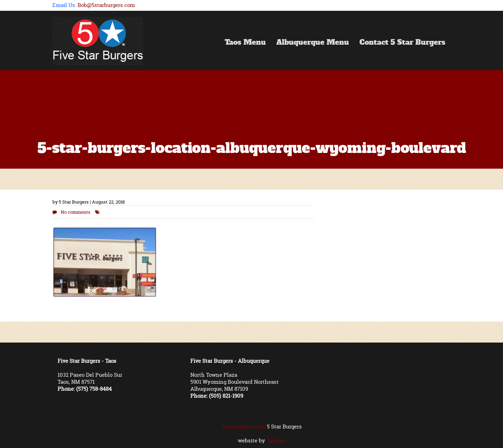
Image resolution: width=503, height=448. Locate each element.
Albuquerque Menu (313, 43)
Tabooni (276, 440)
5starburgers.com (244, 427)
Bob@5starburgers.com (106, 5)
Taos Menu (245, 43)
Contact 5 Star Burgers (402, 43)
